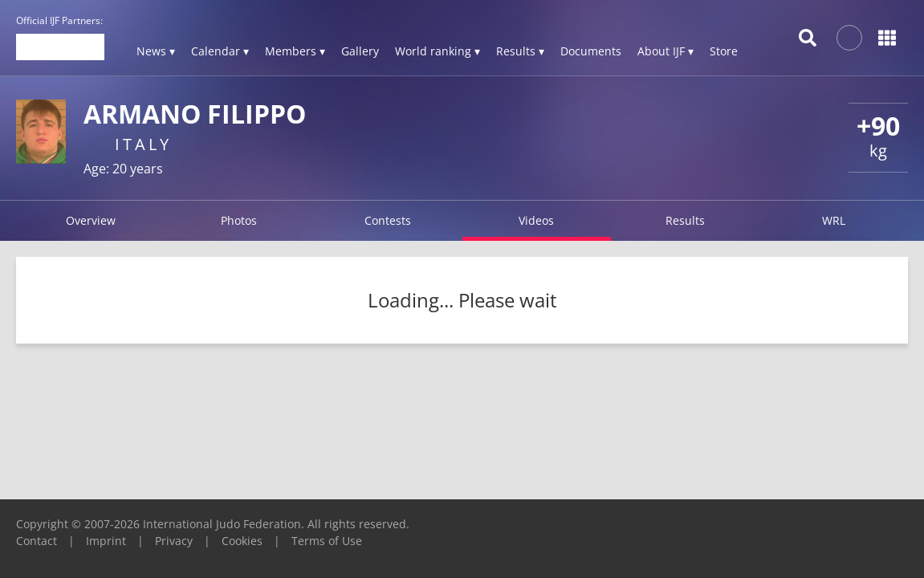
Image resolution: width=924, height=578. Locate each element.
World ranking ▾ (438, 51)
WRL (834, 220)
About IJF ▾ (666, 51)
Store (724, 51)
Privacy (174, 541)
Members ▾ (295, 51)
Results (685, 220)
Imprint (106, 541)
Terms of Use (327, 541)
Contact (37, 541)
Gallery (360, 51)
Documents (591, 51)
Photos (239, 220)
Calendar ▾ (220, 51)
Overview (91, 220)
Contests (388, 220)
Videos (536, 220)
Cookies (242, 541)
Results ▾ (520, 51)
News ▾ (156, 51)
